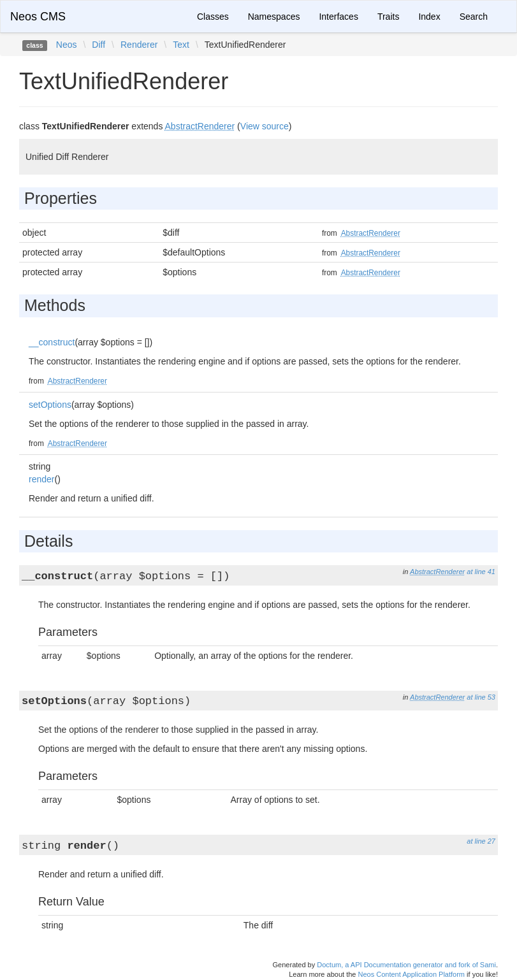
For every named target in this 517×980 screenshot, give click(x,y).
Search (474, 17)
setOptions (50, 405)
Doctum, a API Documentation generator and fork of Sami (406, 965)
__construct (52, 342)
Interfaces (338, 17)
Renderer (139, 45)
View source (265, 126)
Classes (213, 17)
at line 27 (481, 841)
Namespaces (274, 17)
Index (429, 17)
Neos (67, 45)
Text (181, 45)
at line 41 (481, 572)
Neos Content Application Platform (411, 974)
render (41, 479)
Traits (388, 17)
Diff (98, 45)
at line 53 (481, 697)
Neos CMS (38, 17)
